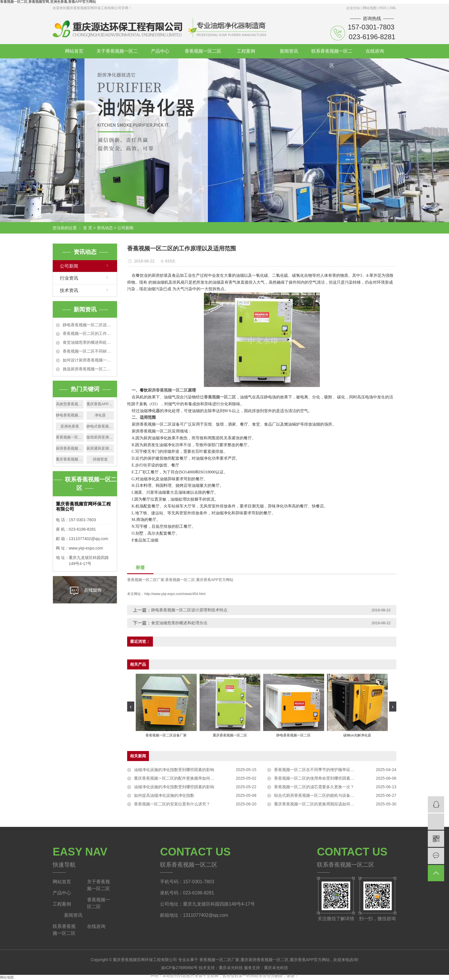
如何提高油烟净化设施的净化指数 (164, 795)
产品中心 (160, 51)
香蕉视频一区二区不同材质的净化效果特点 (88, 351)
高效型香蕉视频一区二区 (70, 404)
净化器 (100, 415)
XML (393, 8)
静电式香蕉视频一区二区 (100, 426)
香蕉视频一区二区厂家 (146, 580)
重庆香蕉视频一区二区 (70, 459)
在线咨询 (375, 51)
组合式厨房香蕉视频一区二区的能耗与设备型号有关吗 (322, 795)
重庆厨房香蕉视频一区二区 (265, 960)
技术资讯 (69, 290)
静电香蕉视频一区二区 (70, 415)
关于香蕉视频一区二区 (117, 54)
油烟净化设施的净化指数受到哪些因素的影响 (174, 770)
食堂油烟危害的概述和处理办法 (88, 342)
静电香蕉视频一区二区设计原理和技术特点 (88, 325)
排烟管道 (100, 459)
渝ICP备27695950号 (179, 968)
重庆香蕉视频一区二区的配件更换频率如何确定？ (178, 778)
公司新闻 (125, 228)
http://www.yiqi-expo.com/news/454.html (175, 594)
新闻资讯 (289, 51)
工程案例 (246, 51)
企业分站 (353, 8)
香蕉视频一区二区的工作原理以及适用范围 (88, 333)
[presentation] (131, 707)
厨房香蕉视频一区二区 (70, 448)
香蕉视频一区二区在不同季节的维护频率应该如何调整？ (324, 770)
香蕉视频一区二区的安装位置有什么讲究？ (172, 804)
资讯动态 (105, 228)
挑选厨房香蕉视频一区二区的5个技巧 (88, 369)
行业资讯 (69, 278)
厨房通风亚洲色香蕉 (100, 448)
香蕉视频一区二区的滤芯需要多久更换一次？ (314, 787)
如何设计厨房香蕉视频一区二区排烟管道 (88, 360)
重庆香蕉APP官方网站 (100, 404)
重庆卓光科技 (231, 968)
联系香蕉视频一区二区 (332, 54)
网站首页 (74, 51)
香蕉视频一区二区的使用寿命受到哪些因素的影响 (318, 778)
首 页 (88, 228)
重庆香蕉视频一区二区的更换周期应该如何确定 (316, 804)
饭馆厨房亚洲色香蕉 (100, 437)
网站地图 (370, 8)
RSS (383, 8)
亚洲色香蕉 (70, 426)
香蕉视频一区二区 (203, 51)
